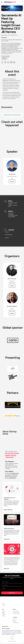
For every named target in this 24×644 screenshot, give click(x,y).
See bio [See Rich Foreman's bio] (12, 286)
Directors (4, 616)
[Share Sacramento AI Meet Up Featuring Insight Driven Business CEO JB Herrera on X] (5, 62)
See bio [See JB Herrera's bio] (12, 181)
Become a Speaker (16, 614)
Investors (4, 611)
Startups (3, 614)
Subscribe (11, 593)
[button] (23, 2)
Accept (12, 637)
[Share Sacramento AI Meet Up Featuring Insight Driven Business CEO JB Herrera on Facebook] (2, 62)
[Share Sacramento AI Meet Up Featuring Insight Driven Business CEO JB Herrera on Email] (11, 62)
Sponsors (4, 615)
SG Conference (16, 611)
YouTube (15, 621)
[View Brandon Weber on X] (12, 304)
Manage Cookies (12, 641)
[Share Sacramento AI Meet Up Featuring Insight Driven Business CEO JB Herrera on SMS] (14, 62)
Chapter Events (16, 612)
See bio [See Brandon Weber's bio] (12, 313)
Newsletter (15, 619)
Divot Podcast (16, 623)
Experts (3, 612)
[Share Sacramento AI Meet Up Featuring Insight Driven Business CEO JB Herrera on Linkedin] (8, 62)
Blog (14, 620)
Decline (12, 639)
